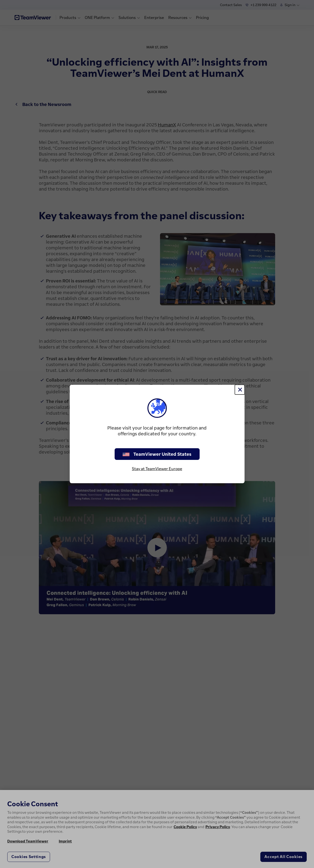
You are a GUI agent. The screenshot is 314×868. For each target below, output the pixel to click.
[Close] (240, 390)
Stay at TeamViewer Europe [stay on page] (157, 469)
